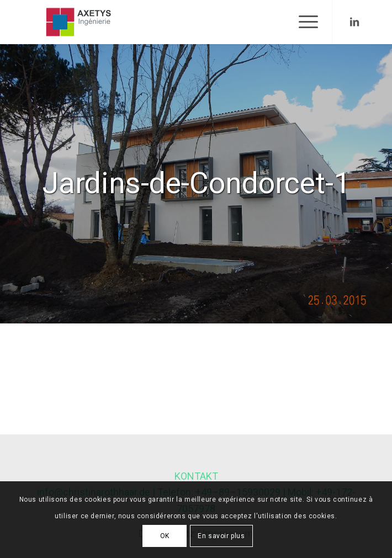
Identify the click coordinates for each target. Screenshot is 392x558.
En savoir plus (221, 536)
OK (165, 536)
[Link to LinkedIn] (354, 22)
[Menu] (303, 22)
